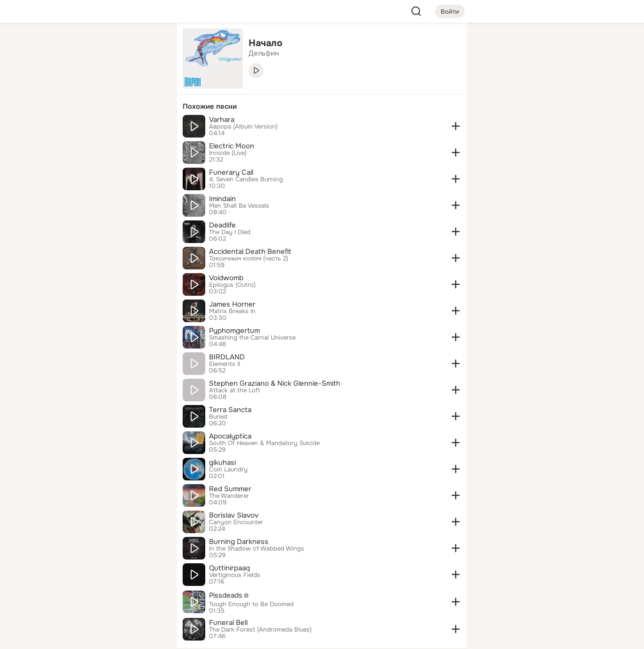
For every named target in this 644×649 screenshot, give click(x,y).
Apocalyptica (230, 436)
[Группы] (149, 45)
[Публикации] (66, 87)
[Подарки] (66, 128)
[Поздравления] (107, 128)
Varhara (222, 120)
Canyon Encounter (236, 522)
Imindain (222, 199)
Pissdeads (231, 595)
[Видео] (149, 87)
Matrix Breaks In (232, 311)
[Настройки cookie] (107, 637)
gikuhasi (222, 462)
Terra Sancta (230, 410)
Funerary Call (231, 172)
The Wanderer (229, 496)
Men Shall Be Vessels (239, 206)
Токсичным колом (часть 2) (249, 259)
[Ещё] (107, 576)
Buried (218, 417)
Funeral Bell (228, 623)
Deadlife (222, 225)
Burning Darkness (239, 542)
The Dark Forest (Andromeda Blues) (260, 630)
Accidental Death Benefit (250, 251)
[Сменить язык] (107, 596)
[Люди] (107, 87)
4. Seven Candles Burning (246, 179)
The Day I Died (230, 232)
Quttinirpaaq (229, 568)
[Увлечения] (107, 45)
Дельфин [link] (264, 53)
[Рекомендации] (107, 170)
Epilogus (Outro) (232, 285)
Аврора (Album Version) (243, 127)
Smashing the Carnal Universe (252, 338)
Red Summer (230, 489)
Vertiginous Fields (235, 575)
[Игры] (149, 128)
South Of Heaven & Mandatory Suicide (264, 443)
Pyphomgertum (234, 331)
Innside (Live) (228, 153)
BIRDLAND (227, 357)
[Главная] (66, 45)
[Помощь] (66, 170)
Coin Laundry (228, 470)
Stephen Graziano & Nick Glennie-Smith (275, 383)
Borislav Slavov (234, 515)
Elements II (225, 364)
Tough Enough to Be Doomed (251, 604)
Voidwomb (226, 278)
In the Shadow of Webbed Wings (257, 549)
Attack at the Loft (235, 390)
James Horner (232, 304)
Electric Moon (232, 146)
